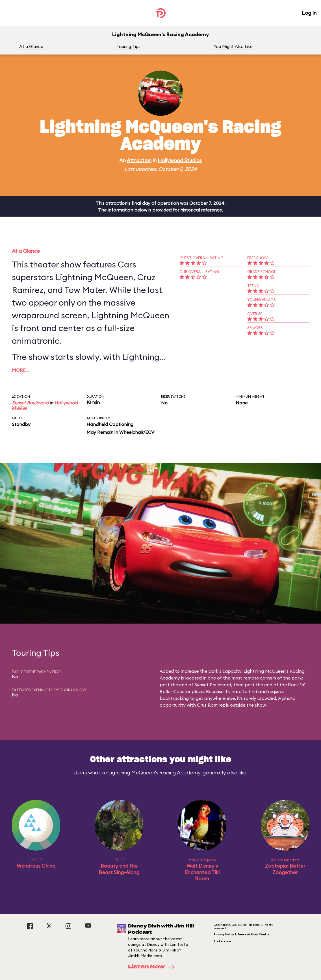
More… (20, 370)
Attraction (139, 160)
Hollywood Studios (180, 160)
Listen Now (153, 967)
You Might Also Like (233, 46)
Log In (309, 13)
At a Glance (31, 46)
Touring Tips (128, 46)
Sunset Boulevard (30, 403)
